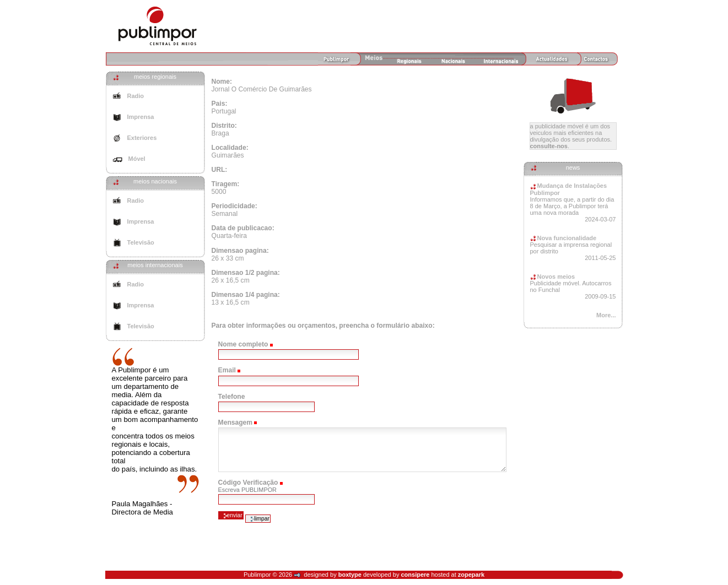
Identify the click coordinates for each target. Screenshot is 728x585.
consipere (415, 575)
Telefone (232, 397)
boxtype (350, 575)
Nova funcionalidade (563, 238)
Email (227, 370)
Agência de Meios (158, 26)
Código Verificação (248, 483)
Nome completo (243, 344)
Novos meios (553, 277)
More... (606, 315)
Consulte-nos (549, 146)
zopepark (471, 575)
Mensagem (236, 422)
